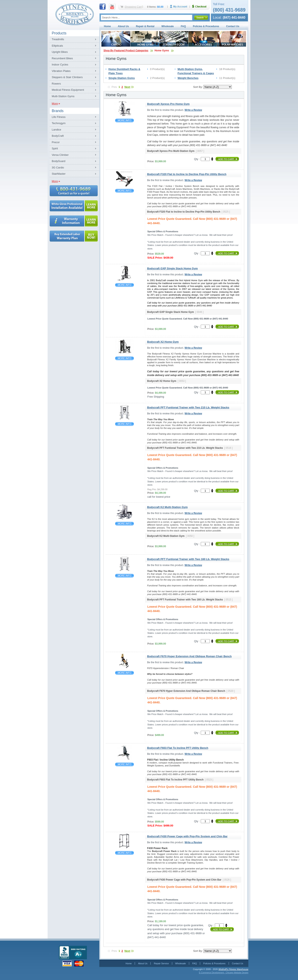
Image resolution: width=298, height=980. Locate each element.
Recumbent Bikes (62, 58)
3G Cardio (58, 168)
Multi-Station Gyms (63, 96)
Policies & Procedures (206, 26)
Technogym (59, 123)
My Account (180, 7)
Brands (58, 111)
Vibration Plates (61, 71)
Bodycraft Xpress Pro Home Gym (124, 120)
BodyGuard (59, 161)
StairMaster (59, 174)
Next (127, 87)
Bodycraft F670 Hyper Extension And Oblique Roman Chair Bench (124, 673)
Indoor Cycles (60, 65)
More (55, 103)
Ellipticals (57, 46)
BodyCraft (58, 136)
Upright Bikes (60, 52)
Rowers (56, 84)
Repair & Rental (145, 26)
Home (107, 26)
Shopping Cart (133, 7)
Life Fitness (59, 117)
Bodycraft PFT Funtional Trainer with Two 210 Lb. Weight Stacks (124, 424)
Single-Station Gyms (122, 78)
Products (59, 33)
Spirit (55, 148)
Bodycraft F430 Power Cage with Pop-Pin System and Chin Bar (124, 853)
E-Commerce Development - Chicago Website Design (224, 973)
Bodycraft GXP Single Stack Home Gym (124, 285)
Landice (56, 130)
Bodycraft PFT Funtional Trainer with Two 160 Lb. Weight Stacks (124, 576)
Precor (56, 142)
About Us (123, 26)
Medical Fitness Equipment (68, 90)
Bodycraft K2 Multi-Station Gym (124, 524)
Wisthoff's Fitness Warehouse (233, 969)
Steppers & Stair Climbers (67, 77)
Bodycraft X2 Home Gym (124, 358)
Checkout (201, 7)
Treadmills (58, 39)
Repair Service (161, 963)
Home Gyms (162, 51)
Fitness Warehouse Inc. (74, 14)
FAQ (183, 26)
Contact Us (233, 26)
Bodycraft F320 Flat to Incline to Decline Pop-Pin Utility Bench (124, 191)
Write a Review (193, 110)
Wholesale (168, 26)
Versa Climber (60, 155)
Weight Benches (188, 78)
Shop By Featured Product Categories (126, 51)
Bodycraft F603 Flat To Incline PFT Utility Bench (124, 764)
